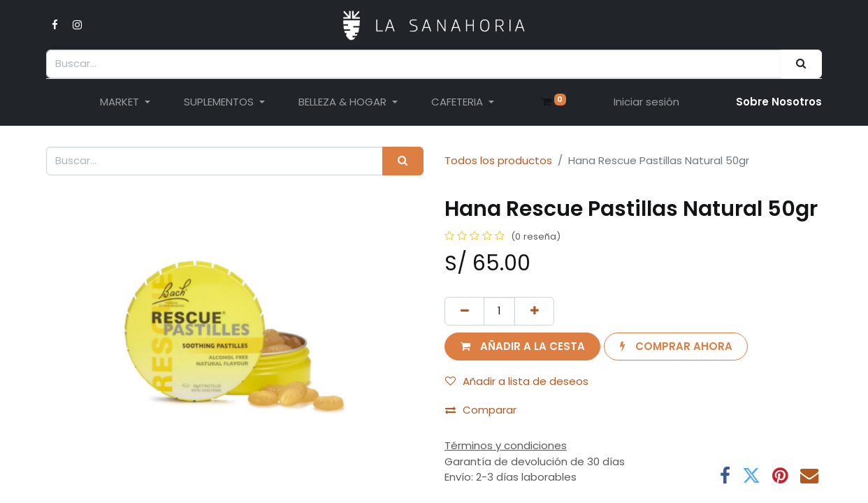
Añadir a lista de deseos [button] (517, 381)
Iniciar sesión (646, 102)
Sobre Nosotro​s (779, 102)
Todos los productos (498, 160)
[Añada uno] (534, 311)
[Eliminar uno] (464, 311)
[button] (522, 347)
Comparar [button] (481, 410)
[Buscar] (801, 64)
